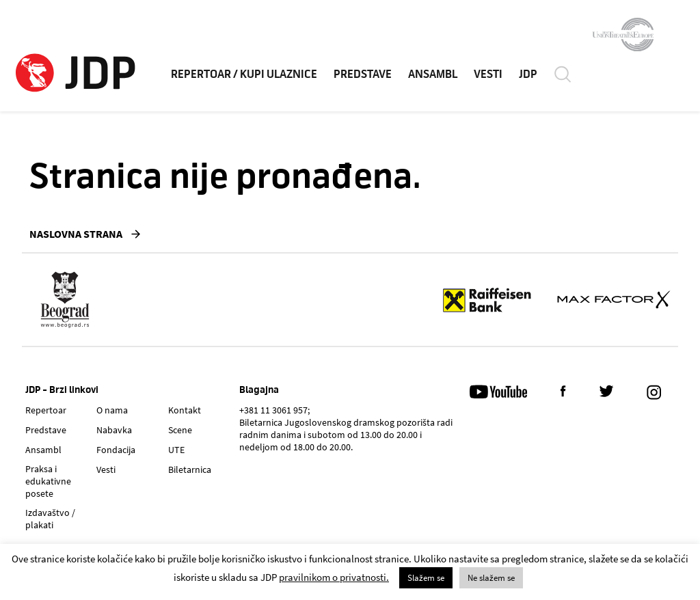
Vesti (106, 469)
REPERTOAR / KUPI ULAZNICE (244, 74)
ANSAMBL (433, 74)
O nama (112, 410)
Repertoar (46, 410)
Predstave (46, 430)
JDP (528, 74)
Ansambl (43, 450)
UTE (176, 450)
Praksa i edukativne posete (48, 481)
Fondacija (116, 450)
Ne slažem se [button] (491, 578)
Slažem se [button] (426, 578)
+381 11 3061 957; (274, 410)
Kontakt (185, 410)
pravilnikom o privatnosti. (334, 577)
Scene (180, 430)
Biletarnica (190, 469)
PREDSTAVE (363, 74)
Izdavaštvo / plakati (50, 519)
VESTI (488, 74)
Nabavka (114, 430)
